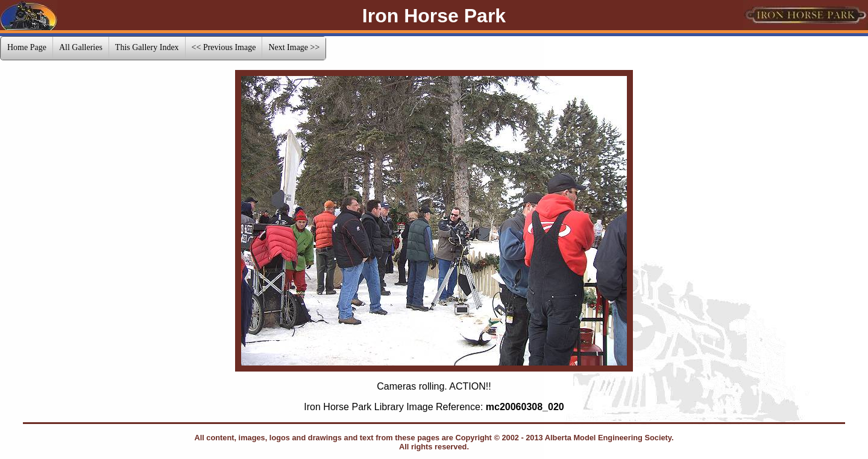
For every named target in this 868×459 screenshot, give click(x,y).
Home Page (27, 47)
